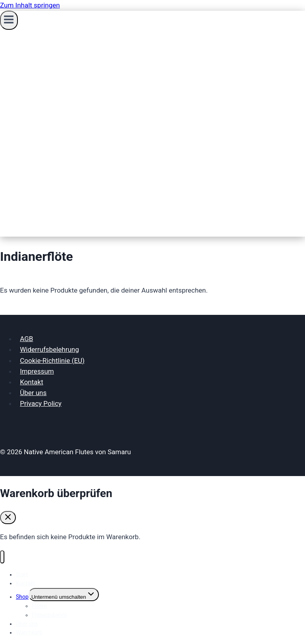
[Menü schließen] (2, 557)
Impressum (37, 371)
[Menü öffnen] (9, 20)
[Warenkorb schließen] (8, 518)
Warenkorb (29, 632)
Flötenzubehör (49, 615)
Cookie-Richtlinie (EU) (52, 361)
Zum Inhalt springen (30, 5)
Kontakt (32, 382)
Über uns (33, 393)
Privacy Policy (41, 403)
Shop (22, 597)
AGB (26, 339)
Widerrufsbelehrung (49, 349)
